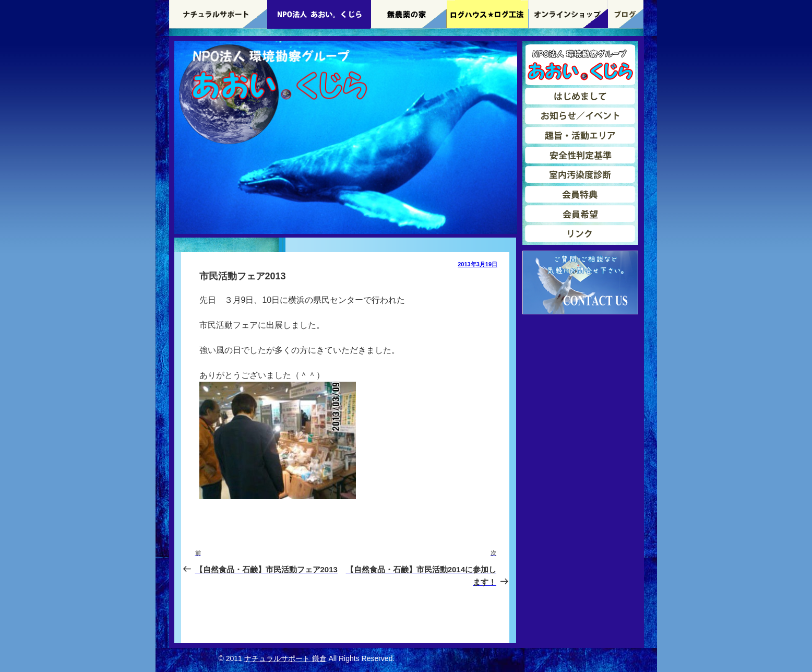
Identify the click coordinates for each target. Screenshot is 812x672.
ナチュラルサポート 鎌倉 (285, 658)
